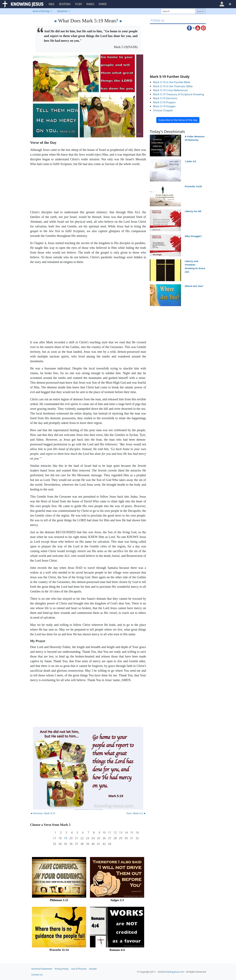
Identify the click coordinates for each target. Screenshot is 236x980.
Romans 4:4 (117, 950)
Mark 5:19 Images (164, 106)
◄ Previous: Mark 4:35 (43, 813)
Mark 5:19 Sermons (165, 98)
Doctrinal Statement (42, 969)
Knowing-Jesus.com (174, 972)
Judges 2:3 (117, 900)
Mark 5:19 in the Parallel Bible (172, 82)
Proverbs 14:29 (193, 186)
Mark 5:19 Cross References (170, 90)
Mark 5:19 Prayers (164, 102)
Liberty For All (193, 211)
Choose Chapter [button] (163, 110)
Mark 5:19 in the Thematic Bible (173, 86)
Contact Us (37, 975)
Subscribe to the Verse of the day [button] (178, 120)
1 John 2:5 (190, 161)
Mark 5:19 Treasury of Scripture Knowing (178, 94)
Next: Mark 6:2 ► (136, 813)
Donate (93, 969)
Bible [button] (52, 4)
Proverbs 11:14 (59, 950)
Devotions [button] (65, 4)
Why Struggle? (193, 236)
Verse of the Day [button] (41, 11)
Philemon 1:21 (59, 900)
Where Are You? (194, 286)
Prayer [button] (103, 4)
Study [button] (79, 4)
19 (65, 838)
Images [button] (90, 4)
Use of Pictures (79, 969)
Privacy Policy (62, 969)
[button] (222, 4)
